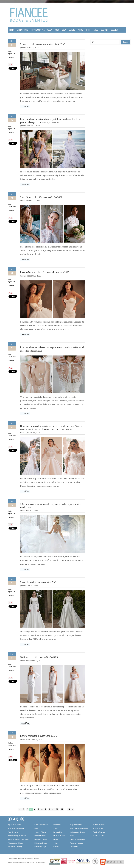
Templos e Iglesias (77, 843)
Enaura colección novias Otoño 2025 (39, 736)
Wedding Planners (99, 832)
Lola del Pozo (12, 207)
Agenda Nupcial (23, 30)
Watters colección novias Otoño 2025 (39, 657)
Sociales (114, 30)
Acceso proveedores (14, 863)
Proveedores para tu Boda (42, 30)
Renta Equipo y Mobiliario (79, 828)
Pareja (80, 30)
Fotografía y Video (41, 839)
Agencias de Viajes (14, 825)
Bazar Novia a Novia (41, 825)
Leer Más (25, 106)
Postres (56, 847)
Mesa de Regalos (59, 836)
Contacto (21, 859)
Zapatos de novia (99, 836)
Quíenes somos (12, 859)
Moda (57, 30)
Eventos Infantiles (40, 836)
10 (57, 809)
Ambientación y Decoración (17, 836)
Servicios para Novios (78, 839)
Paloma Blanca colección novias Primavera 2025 (45, 272)
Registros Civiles (76, 825)
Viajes (12, 35)
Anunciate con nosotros (32, 859)
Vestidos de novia (99, 825)
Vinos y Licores (98, 828)
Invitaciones (57, 825)
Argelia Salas (12, 54)
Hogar (88, 30)
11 (62, 809)
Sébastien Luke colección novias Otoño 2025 (43, 44)
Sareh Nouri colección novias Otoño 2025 (41, 197)
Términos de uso (41, 863)
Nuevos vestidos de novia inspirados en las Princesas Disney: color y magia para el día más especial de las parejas (51, 428)
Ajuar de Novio (13, 832)
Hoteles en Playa (40, 847)
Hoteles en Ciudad (41, 843)
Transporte (74, 847)
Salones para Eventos (78, 832)
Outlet (55, 843)
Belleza (72, 30)
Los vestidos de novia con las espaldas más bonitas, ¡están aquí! (52, 347)
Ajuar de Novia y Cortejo (16, 828)
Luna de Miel (58, 832)
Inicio (12, 30)
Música (56, 839)
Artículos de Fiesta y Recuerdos (19, 839)
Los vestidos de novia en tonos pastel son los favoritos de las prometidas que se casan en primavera (51, 121)
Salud (96, 30)
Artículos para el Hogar (16, 843)
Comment (11, 58)
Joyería (56, 828)
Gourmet (105, 30)
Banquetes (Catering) (15, 847)
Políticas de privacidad (28, 863)
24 (69, 809)
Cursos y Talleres (40, 832)
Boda (64, 30)
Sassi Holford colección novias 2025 (38, 582)
